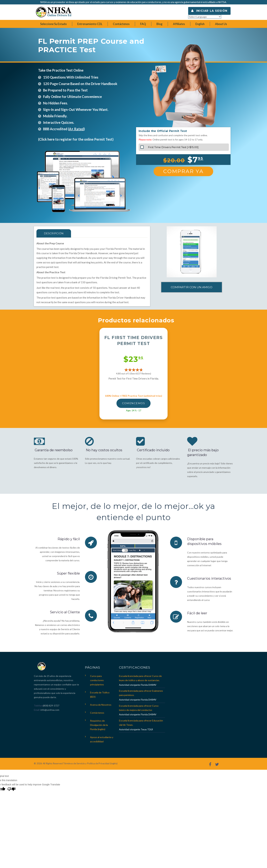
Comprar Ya (183, 171)
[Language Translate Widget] (205, 17)
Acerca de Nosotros (101, 705)
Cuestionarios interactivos (209, 578)
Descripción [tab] (54, 233)
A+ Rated (76, 129)
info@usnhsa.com (50, 710)
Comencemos (133, 403)
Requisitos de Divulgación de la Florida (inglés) (99, 725)
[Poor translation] (11, 790)
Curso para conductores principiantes (97, 680)
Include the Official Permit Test (163, 131)
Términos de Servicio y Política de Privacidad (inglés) (90, 763)
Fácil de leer (197, 613)
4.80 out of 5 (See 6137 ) (134, 373)
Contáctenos (97, 713)
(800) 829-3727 (51, 706)
